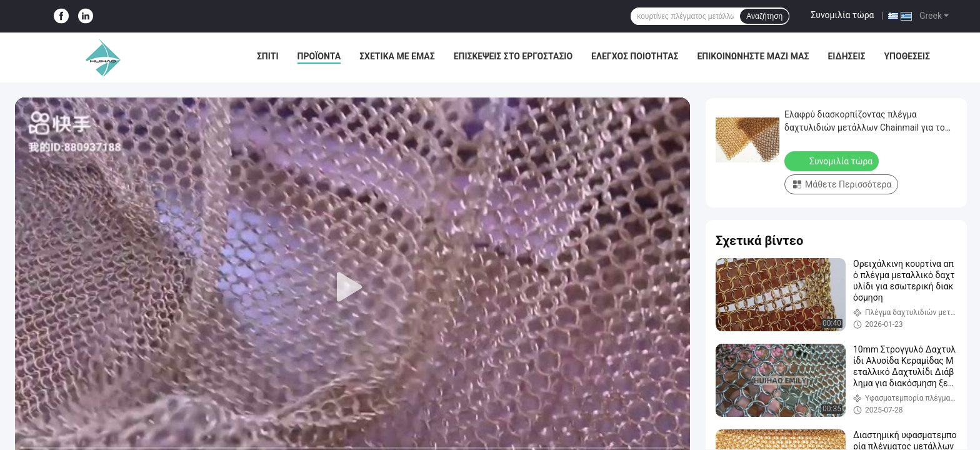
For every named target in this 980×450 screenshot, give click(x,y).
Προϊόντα (319, 56)
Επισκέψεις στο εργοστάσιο (513, 56)
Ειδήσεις (846, 56)
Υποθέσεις (907, 56)
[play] (352, 287)
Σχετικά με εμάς (397, 56)
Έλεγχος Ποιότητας (635, 56)
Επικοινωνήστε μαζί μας (753, 56)
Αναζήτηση (764, 16)
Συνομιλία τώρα (842, 15)
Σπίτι (268, 56)
